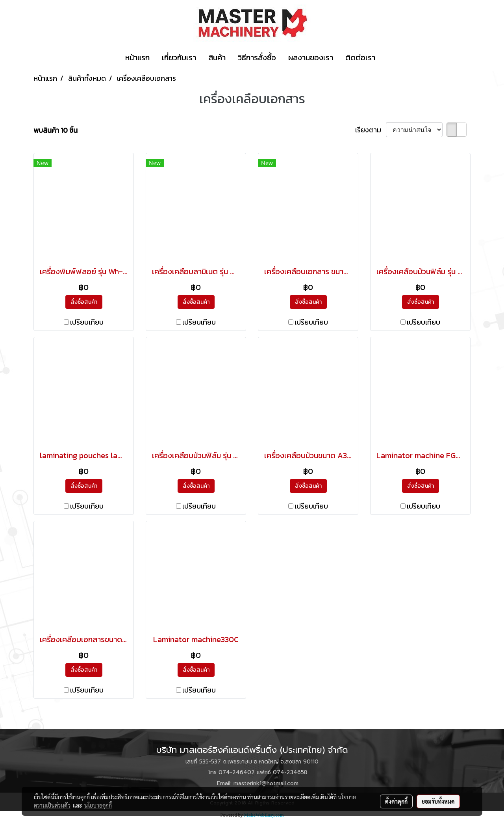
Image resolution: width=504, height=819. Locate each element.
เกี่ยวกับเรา (179, 58)
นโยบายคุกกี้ (98, 805)
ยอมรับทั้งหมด (438, 801)
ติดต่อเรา (360, 58)
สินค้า (217, 58)
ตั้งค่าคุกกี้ (396, 801)
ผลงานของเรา (311, 58)
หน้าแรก (137, 58)
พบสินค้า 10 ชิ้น (56, 130)
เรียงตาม (371, 130)
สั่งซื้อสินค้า (84, 302)
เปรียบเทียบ (87, 322)
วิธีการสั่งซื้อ (257, 58)
